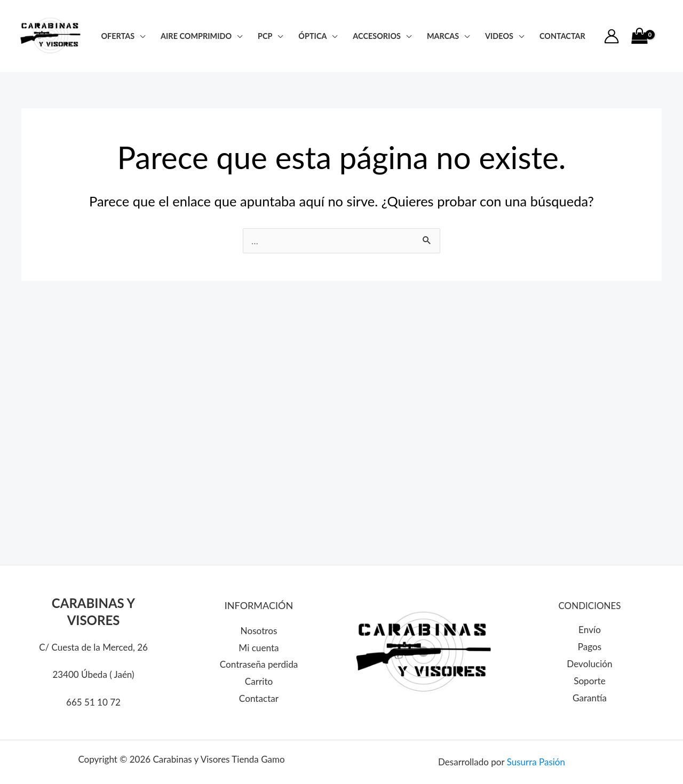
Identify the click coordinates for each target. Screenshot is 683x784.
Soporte (589, 681)
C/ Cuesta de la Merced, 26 (93, 647)
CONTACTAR (562, 36)
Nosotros (259, 631)
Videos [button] (499, 36)
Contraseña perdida (259, 665)
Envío (589, 630)
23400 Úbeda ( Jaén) (93, 674)
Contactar (259, 698)
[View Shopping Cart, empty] (639, 36)
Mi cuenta (259, 648)
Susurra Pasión (536, 762)
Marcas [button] (443, 36)
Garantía (590, 698)
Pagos (590, 647)
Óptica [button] (312, 36)
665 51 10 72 (93, 702)
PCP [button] (265, 36)
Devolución (590, 664)
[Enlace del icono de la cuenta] (611, 36)
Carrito (259, 681)
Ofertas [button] (118, 36)
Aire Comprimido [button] (196, 36)
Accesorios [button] (377, 36)
